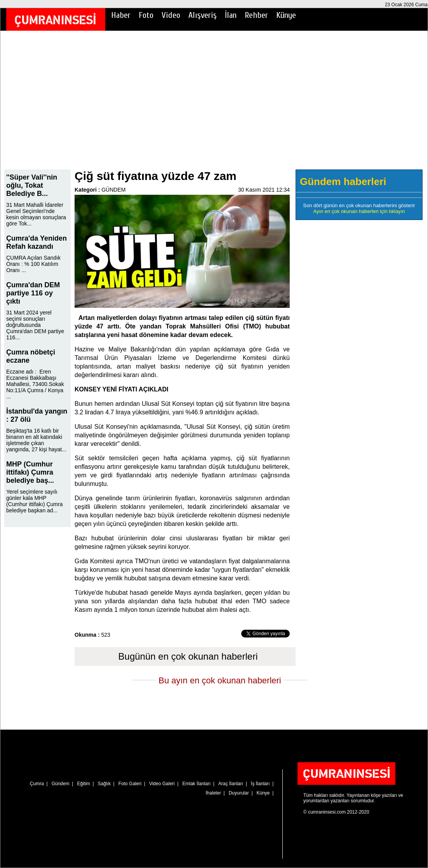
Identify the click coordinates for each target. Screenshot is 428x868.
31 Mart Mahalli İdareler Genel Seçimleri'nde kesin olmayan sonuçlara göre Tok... (36, 214)
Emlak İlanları (197, 784)
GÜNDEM (113, 190)
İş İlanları (260, 784)
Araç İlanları (231, 784)
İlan (231, 15)
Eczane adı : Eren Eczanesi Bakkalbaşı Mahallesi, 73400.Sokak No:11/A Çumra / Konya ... (35, 384)
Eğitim (83, 784)
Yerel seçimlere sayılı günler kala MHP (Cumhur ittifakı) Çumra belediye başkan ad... (34, 501)
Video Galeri (162, 784)
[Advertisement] (214, 105)
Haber (121, 15)
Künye (286, 15)
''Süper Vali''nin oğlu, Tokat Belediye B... (32, 185)
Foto (146, 15)
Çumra (37, 784)
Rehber (256, 15)
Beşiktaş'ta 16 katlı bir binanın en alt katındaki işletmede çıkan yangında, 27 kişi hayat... (36, 440)
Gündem (61, 784)
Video (171, 15)
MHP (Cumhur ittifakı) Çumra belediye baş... (30, 472)
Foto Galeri (130, 784)
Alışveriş (203, 15)
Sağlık (104, 784)
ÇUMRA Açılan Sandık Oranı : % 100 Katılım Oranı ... (33, 264)
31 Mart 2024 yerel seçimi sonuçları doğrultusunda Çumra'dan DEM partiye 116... (35, 325)
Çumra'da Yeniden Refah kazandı (37, 242)
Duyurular (239, 793)
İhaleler (213, 793)
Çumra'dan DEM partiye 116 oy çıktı (33, 293)
